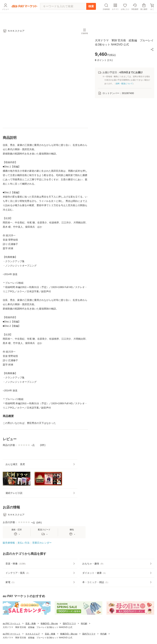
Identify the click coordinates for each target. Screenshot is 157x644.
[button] (152, 49)
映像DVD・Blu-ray (49, 636)
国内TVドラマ (69, 636)
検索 (91, 14)
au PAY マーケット (12, 636)
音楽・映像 (31, 636)
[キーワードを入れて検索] (63, 14)
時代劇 (84, 636)
